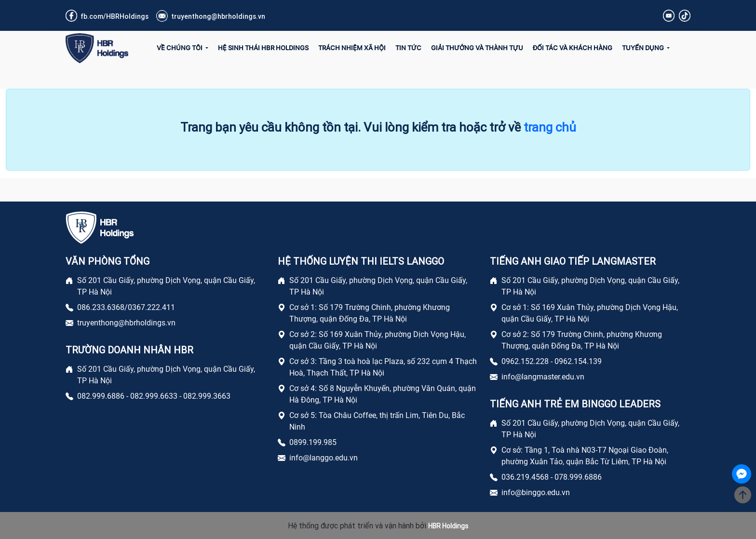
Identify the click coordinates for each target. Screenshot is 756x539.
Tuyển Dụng (644, 48)
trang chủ (550, 127)
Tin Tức (408, 48)
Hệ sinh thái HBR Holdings (263, 48)
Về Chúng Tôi (180, 48)
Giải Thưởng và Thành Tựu (477, 48)
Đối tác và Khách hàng (573, 48)
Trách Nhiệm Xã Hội (352, 48)
